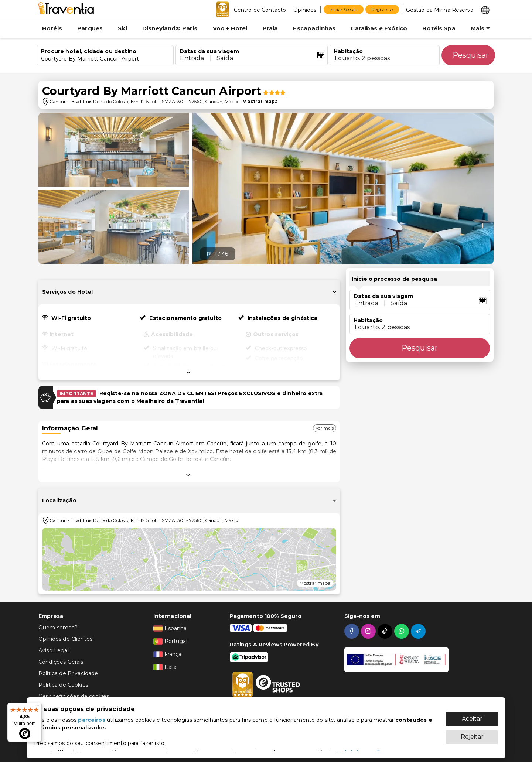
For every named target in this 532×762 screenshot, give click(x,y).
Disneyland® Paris (170, 28)
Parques (90, 28)
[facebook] (353, 631)
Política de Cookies (63, 685)
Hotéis (52, 28)
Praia (270, 28)
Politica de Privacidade (68, 673)
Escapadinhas (314, 28)
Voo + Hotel (230, 28)
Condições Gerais (61, 662)
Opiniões (305, 10)
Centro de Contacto (260, 10)
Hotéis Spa (439, 28)
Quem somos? (58, 628)
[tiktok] (386, 631)
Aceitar (472, 715)
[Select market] (485, 10)
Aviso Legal (54, 650)
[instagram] (369, 631)
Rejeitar (472, 733)
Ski (122, 28)
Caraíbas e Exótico (379, 28)
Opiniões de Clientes (65, 639)
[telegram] (419, 631)
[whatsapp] (403, 631)
